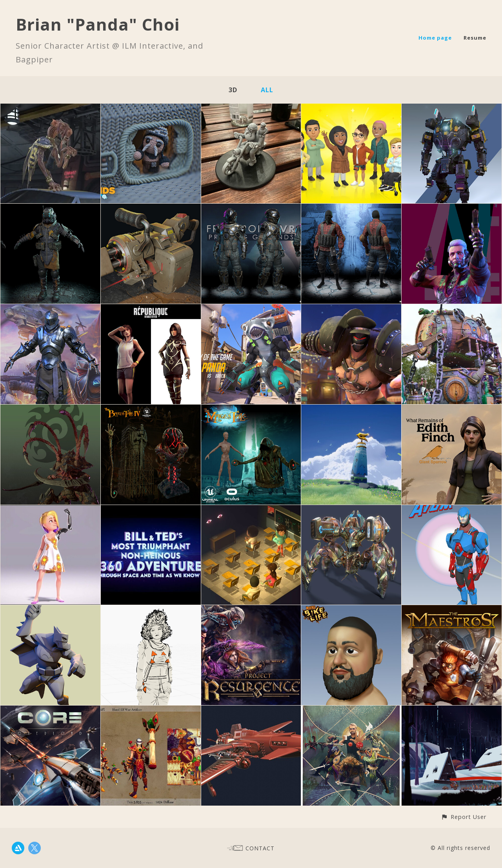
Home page (435, 38)
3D (233, 90)
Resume (475, 38)
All (267, 90)
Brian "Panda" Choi (98, 24)
